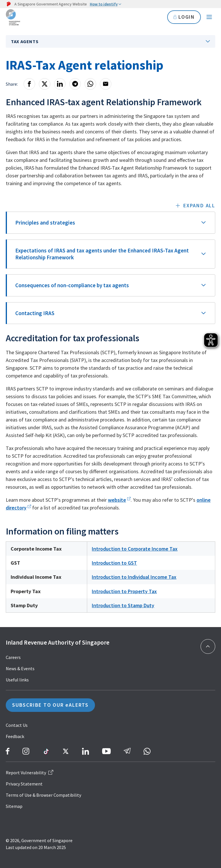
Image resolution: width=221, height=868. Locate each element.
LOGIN (184, 17)
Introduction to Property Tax (124, 591)
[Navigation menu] (209, 17)
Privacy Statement (24, 784)
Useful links (17, 680)
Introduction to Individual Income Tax (134, 577)
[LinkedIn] (60, 84)
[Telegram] (75, 84)
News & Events (20, 668)
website (117, 500)
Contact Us (17, 725)
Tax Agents (25, 41)
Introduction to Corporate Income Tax (135, 549)
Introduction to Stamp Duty (123, 605)
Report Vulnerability (29, 773)
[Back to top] (208, 646)
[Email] (106, 84)
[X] (45, 84)
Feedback (15, 736)
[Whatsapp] (90, 84)
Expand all (199, 205)
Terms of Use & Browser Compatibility (43, 795)
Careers (13, 657)
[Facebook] (29, 84)
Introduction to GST (114, 563)
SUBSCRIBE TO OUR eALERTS (50, 705)
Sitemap (14, 806)
